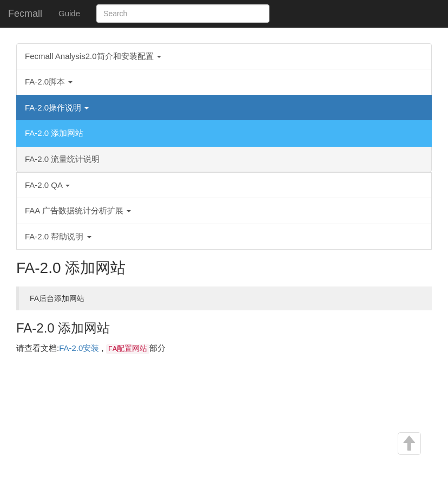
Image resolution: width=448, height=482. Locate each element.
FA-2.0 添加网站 (54, 133)
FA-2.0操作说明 (57, 108)
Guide (69, 13)
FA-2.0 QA (47, 185)
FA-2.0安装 (79, 348)
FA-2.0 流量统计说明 (62, 159)
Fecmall (25, 14)
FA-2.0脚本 (49, 82)
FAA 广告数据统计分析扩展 (78, 210)
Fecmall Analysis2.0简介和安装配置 (93, 56)
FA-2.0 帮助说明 (58, 236)
